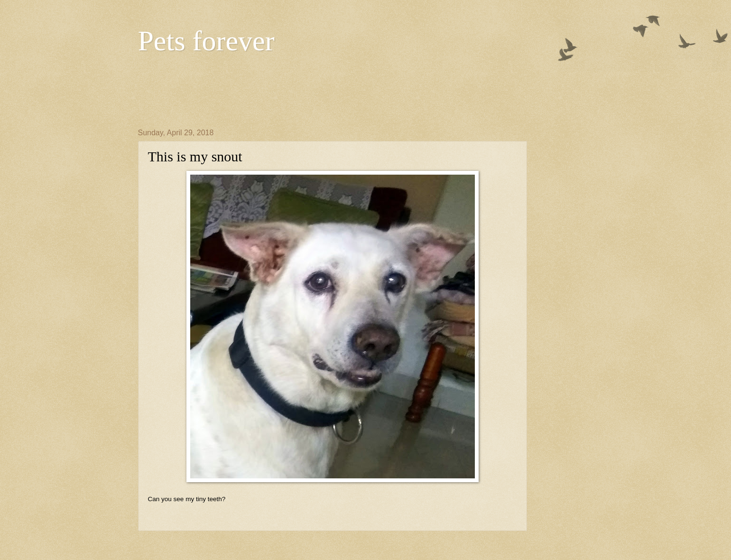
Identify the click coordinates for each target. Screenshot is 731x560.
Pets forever (206, 41)
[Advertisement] (311, 91)
